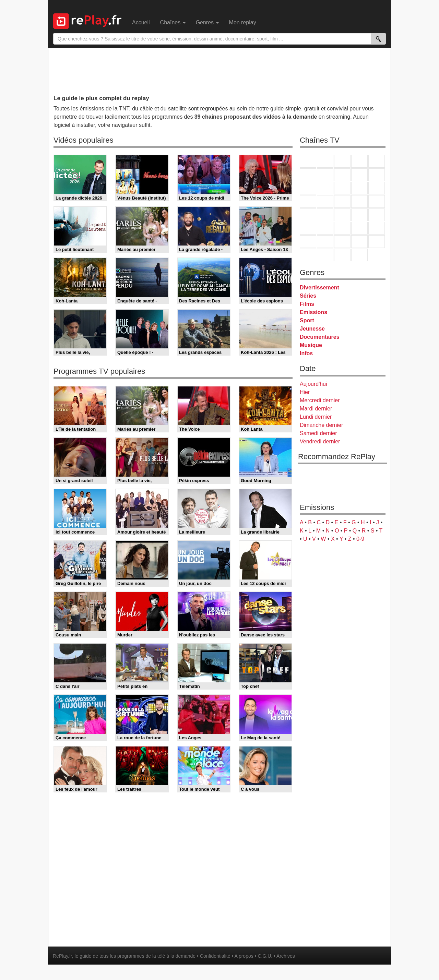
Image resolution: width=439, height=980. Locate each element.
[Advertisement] (219, 69)
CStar (325, 188)
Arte (325, 175)
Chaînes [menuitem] (173, 22)
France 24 (325, 228)
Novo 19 (308, 215)
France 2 (325, 161)
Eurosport (359, 228)
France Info (325, 215)
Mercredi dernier (320, 400)
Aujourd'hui (313, 384)
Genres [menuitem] (207, 22)
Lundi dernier (316, 417)
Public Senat (342, 255)
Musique (311, 345)
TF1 (308, 161)
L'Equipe (377, 228)
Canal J (325, 242)
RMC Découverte (377, 188)
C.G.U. (265, 956)
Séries (308, 296)
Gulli (308, 242)
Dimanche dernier (321, 425)
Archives (286, 956)
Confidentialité (215, 956)
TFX (377, 175)
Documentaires (320, 337)
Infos (306, 353)
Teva (342, 201)
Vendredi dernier (320, 441)
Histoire (359, 255)
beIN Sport (342, 228)
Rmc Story (308, 201)
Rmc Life (325, 201)
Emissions (313, 312)
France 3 (342, 161)
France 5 (377, 161)
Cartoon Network (342, 242)
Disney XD (359, 242)
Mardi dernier (316, 409)
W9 (342, 175)
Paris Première (359, 201)
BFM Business (377, 215)
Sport (307, 320)
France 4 (308, 188)
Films (307, 304)
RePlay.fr (62, 956)
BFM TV (359, 215)
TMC (359, 175)
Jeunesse (312, 329)
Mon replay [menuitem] (243, 22)
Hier (305, 392)
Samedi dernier (318, 433)
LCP (325, 255)
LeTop (308, 255)
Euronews (308, 228)
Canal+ (359, 161)
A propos (244, 956)
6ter (359, 188)
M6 (308, 175)
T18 (377, 201)
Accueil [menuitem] (141, 22)
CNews (342, 215)
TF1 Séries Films (342, 188)
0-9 (360, 539)
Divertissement (319, 288)
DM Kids (377, 242)
